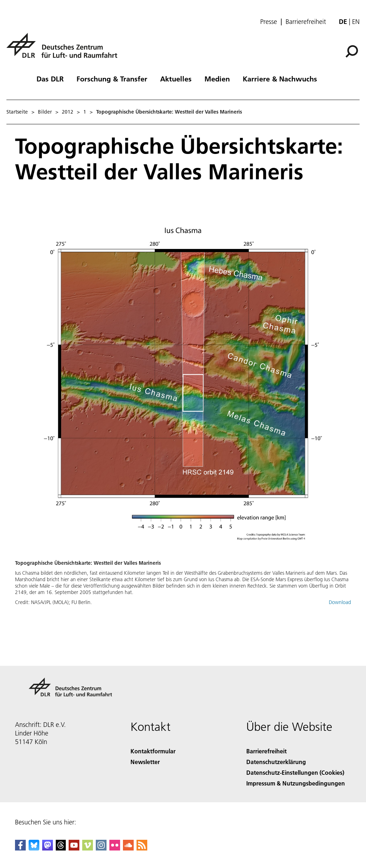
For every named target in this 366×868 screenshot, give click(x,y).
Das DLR (50, 79)
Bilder (45, 112)
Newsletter (145, 762)
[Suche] (352, 51)
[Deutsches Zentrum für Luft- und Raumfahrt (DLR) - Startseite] (65, 49)
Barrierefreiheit (306, 22)
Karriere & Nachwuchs (280, 79)
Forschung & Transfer (112, 79)
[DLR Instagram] (101, 848)
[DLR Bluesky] (34, 848)
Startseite (17, 112)
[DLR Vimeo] (88, 848)
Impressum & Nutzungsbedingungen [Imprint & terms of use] (296, 783)
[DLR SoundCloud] (128, 848)
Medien (217, 79)
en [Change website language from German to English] (356, 22)
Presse (269, 22)
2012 (68, 112)
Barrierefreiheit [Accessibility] (266, 751)
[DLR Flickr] (115, 848)
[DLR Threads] (61, 848)
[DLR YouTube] (74, 848)
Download (340, 602)
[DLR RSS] (142, 848)
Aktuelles (176, 79)
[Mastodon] (48, 848)
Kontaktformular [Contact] (153, 751)
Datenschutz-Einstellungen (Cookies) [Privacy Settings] (295, 772)
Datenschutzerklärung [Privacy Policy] (276, 762)
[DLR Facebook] (20, 848)
